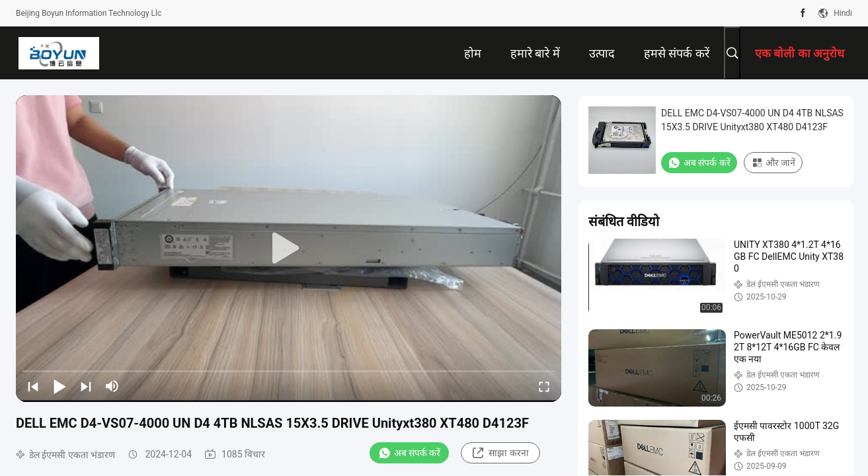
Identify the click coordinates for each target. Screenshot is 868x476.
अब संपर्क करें (410, 453)
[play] (289, 249)
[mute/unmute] (112, 386)
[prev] (33, 386)
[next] (86, 386)
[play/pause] (59, 386)
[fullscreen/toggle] (544, 386)
